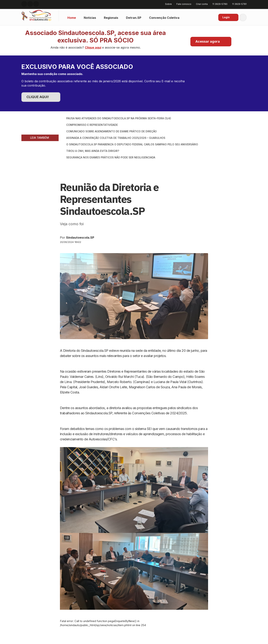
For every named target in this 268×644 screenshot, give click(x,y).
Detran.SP (134, 18)
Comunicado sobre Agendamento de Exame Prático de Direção (111, 131)
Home (72, 18)
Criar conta (201, 4)
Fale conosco (183, 4)
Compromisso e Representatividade (92, 125)
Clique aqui (93, 47)
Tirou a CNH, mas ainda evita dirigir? (93, 151)
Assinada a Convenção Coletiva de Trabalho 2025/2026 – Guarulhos (116, 138)
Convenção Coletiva (164, 18)
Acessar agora (208, 41)
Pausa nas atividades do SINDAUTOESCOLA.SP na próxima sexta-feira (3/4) (119, 118)
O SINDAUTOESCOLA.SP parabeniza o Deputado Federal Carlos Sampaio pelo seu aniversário (132, 144)
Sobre (167, 4)
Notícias (90, 18)
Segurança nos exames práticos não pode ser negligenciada (111, 157)
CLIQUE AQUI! (38, 97)
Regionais (111, 18)
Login (226, 17)
